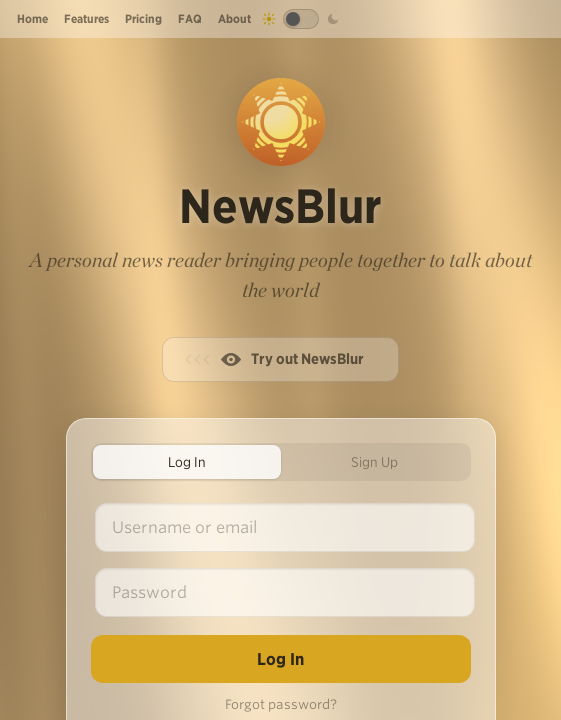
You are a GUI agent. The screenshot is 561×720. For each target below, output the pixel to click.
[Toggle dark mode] (301, 19)
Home (32, 18)
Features (86, 18)
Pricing (143, 18)
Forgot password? (281, 704)
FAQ (190, 18)
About (234, 18)
